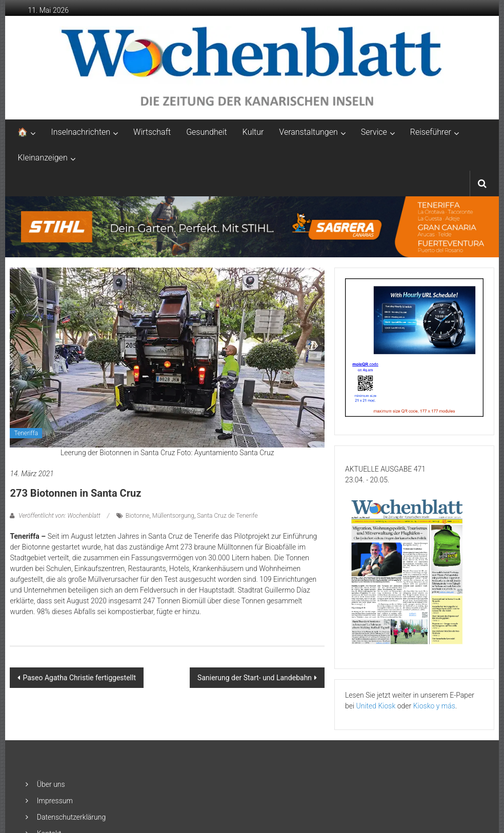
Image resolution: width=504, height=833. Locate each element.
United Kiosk (376, 706)
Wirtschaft (152, 132)
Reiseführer (431, 132)
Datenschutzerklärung (71, 817)
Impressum (55, 801)
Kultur (253, 132)
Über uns (51, 784)
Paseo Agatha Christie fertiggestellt (79, 678)
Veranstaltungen (308, 132)
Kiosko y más (434, 706)
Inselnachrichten (80, 132)
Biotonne (138, 516)
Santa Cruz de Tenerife (227, 516)
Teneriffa (26, 433)
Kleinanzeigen (42, 158)
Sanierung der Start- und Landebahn (255, 678)
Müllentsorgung (173, 516)
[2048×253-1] (252, 226)
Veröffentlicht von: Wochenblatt (59, 516)
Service (374, 132)
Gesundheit (207, 132)
